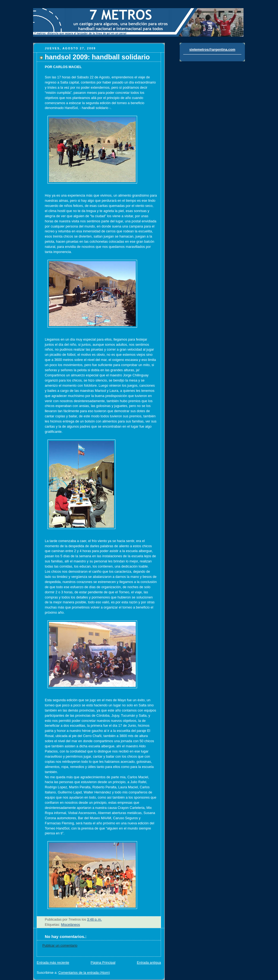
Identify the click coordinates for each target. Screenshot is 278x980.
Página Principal (103, 963)
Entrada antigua (149, 963)
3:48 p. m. (94, 920)
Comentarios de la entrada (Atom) (84, 973)
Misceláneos (71, 925)
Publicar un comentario (60, 946)
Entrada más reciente (53, 963)
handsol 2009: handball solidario (97, 57)
